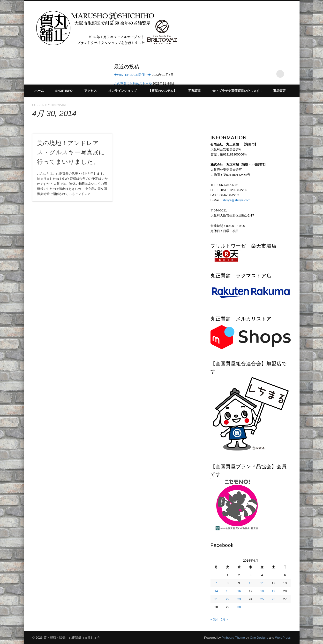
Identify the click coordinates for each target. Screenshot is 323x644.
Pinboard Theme (233, 638)
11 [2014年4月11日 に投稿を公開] (262, 583)
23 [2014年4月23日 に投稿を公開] (239, 599)
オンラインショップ (123, 91)
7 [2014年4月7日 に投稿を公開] (216, 583)
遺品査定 (279, 91)
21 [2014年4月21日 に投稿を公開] (216, 599)
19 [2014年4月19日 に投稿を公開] (273, 591)
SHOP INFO (64, 91)
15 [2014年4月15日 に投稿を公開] (228, 591)
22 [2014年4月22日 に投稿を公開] (228, 599)
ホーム (39, 91)
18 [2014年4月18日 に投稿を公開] (262, 591)
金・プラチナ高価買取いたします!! (237, 91)
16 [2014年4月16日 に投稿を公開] (239, 591)
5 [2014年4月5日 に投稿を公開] (274, 575)
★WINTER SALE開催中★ (132, 75)
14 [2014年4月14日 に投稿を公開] (216, 591)
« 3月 (214, 619)
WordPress (283, 638)
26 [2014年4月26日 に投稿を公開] (273, 599)
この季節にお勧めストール (133, 83)
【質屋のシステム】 (162, 91)
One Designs (259, 638)
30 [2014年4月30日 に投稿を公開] (239, 607)
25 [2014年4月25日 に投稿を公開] (262, 599)
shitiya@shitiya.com (237, 200)
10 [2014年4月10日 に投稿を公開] (250, 583)
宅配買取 (195, 91)
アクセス (90, 91)
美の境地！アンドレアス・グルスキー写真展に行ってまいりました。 (71, 152)
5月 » (224, 619)
